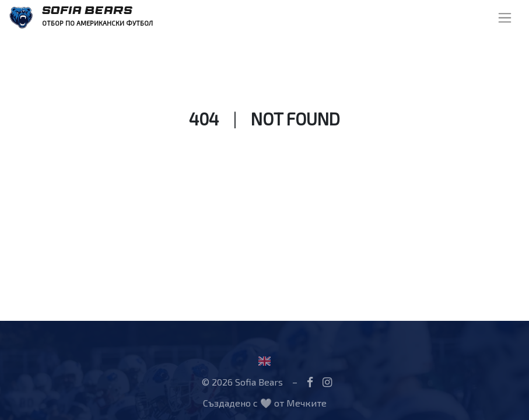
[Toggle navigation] (505, 18)
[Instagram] (327, 382)
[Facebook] (310, 382)
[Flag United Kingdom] (264, 361)
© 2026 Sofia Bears (242, 382)
